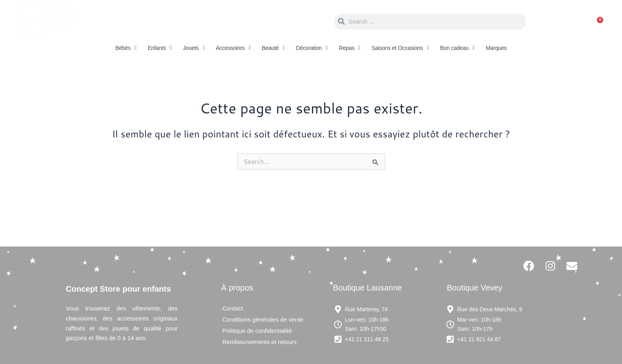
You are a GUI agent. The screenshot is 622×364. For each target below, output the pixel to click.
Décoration (312, 48)
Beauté (273, 48)
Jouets (194, 48)
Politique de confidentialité (257, 331)
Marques (496, 48)
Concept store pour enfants (172, 22)
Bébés (126, 48)
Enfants (160, 48)
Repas (350, 48)
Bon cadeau (457, 48)
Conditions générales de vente (263, 319)
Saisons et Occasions (400, 48)
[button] (126, 48)
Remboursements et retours (260, 342)
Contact (233, 308)
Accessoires (233, 48)
